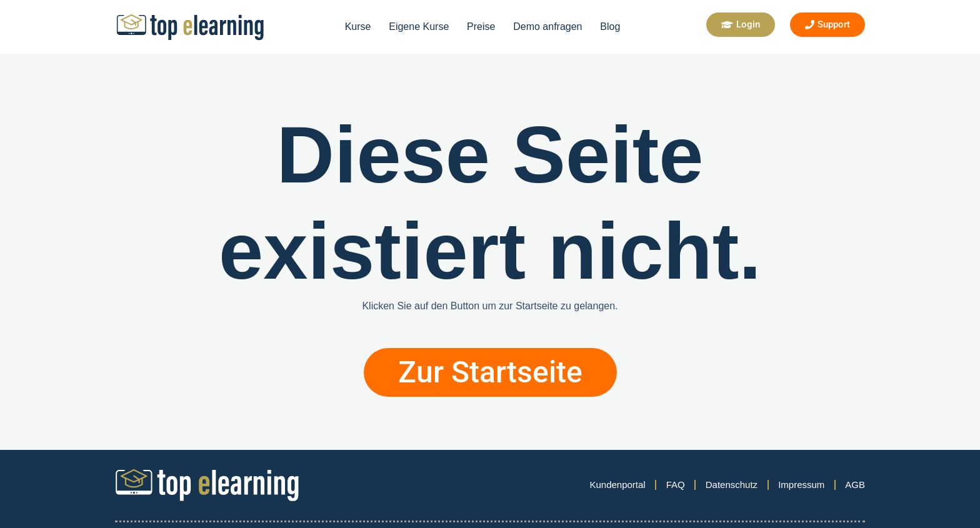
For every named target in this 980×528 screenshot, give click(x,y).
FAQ (676, 485)
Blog (610, 27)
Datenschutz (732, 485)
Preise (481, 27)
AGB (855, 485)
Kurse (358, 27)
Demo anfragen (547, 27)
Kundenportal (617, 485)
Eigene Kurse (419, 27)
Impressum (801, 485)
